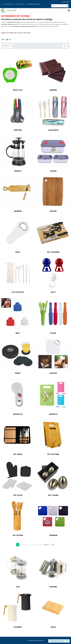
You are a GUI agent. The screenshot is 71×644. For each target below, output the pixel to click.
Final (52, 545)
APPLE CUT (18, 90)
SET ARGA (18, 454)
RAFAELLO (18, 414)
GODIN (53, 171)
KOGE (53, 627)
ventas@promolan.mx (34, 4)
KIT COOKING (53, 252)
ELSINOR (18, 627)
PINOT (18, 373)
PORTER (53, 373)
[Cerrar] (68, 641)
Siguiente (46, 545)
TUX (18, 587)
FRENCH (18, 171)
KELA (18, 252)
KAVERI (53, 211)
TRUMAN (53, 535)
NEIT (18, 333)
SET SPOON (18, 535)
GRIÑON (18, 211)
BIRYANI (18, 130)
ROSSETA (53, 414)
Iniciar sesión (66, 2)
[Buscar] (67, 6)
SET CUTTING (53, 454)
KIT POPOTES (18, 292)
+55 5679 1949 (8, 4)
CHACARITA (53, 130)
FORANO (53, 587)
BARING (53, 90)
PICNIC (53, 333)
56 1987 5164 (20, 4)
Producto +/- (7, 46)
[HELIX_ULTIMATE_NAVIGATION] (69, 10)
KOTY (53, 292)
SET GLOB (18, 495)
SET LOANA (53, 495)
